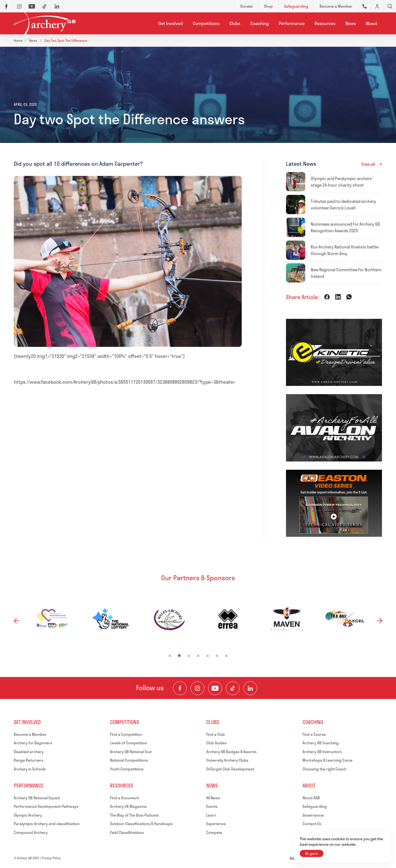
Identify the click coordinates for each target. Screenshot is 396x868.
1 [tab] (170, 656)
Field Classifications (127, 832)
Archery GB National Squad (37, 798)
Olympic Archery (28, 815)
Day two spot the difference (66, 40)
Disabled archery (29, 752)
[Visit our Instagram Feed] (197, 688)
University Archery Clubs (227, 760)
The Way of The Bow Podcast (134, 815)
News (351, 23)
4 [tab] (198, 656)
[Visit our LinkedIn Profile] (250, 688)
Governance (313, 815)
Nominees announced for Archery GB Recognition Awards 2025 (345, 227)
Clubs (235, 23)
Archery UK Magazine (128, 806)
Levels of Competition (129, 743)
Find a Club (216, 734)
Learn (211, 815)
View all (368, 164)
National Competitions (129, 760)
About (372, 23)
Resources (325, 23)
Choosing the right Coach (324, 769)
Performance (292, 23)
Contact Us (312, 824)
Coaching (260, 23)
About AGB (311, 798)
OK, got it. (312, 854)
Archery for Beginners (33, 743)
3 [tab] (189, 656)
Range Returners (29, 760)
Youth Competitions (127, 769)
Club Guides (216, 743)
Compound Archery (31, 832)
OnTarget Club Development (230, 769)
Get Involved (171, 23)
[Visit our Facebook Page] (180, 688)
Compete (214, 832)
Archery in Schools (30, 769)
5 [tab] (208, 656)
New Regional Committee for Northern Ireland (346, 273)
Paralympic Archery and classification (47, 824)
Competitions (206, 23)
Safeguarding (315, 806)
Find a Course (314, 734)
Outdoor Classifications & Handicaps (141, 824)
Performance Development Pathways (46, 806)
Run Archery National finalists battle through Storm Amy (345, 250)
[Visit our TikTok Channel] (233, 688)
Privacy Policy (51, 858)
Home (18, 40)
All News (213, 798)
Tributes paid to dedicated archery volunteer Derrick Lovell (343, 204)
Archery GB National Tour (131, 752)
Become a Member (30, 734)
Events (212, 806)
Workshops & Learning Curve (328, 760)
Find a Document (124, 798)
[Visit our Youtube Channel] (215, 688)
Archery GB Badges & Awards (231, 752)
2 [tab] (179, 655)
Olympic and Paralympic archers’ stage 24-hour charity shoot (342, 182)
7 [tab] (226, 656)
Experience (216, 824)
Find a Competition (126, 734)
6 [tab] (217, 656)
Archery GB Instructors (322, 752)
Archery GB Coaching (321, 743)
